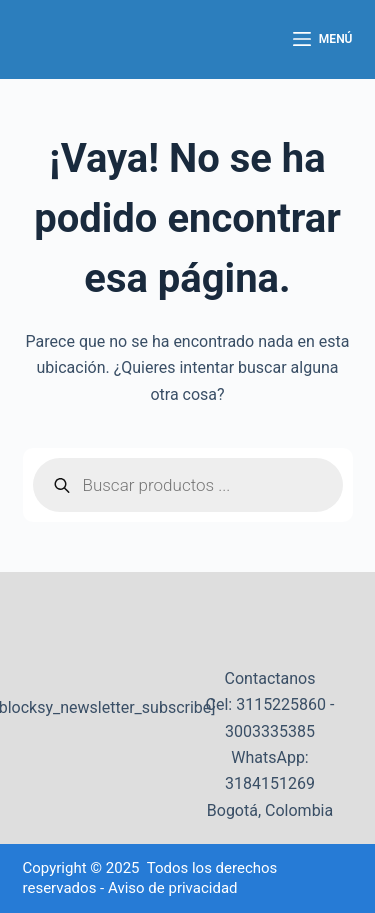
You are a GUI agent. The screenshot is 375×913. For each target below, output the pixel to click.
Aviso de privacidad (173, 888)
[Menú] (323, 40)
